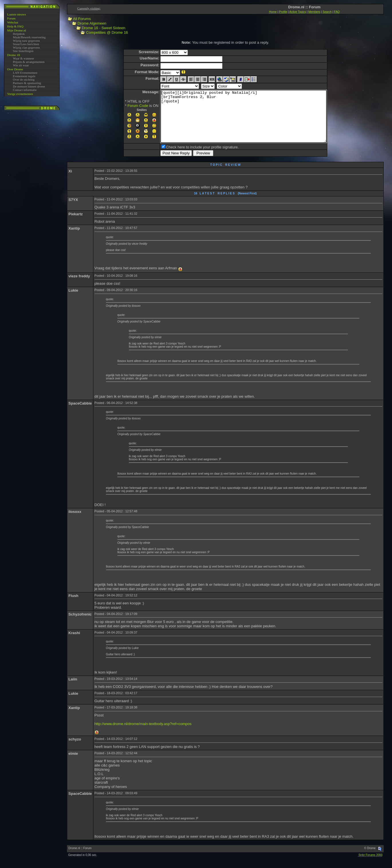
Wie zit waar (21, 65)
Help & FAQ (15, 26)
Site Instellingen (23, 51)
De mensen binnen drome (29, 86)
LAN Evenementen (25, 73)
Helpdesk (19, 34)
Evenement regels (24, 76)
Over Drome (15, 69)
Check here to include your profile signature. (192, 157)
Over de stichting (24, 79)
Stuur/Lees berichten (26, 44)
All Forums (82, 19)
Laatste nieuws (17, 14)
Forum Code (128, 106)
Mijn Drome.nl (17, 30)
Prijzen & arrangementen (29, 62)
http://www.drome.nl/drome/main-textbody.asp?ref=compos (143, 734)
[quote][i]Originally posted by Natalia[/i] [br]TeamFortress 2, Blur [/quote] (244, 122)
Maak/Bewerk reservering (29, 37)
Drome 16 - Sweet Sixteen (104, 28)
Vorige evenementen (20, 94)
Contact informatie (25, 90)
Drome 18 (13, 55)
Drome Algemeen (92, 23)
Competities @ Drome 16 (107, 32)
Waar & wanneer (23, 58)
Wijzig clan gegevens (26, 47)
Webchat (13, 22)
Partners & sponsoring (27, 83)
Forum (11, 18)
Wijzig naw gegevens (26, 41)
